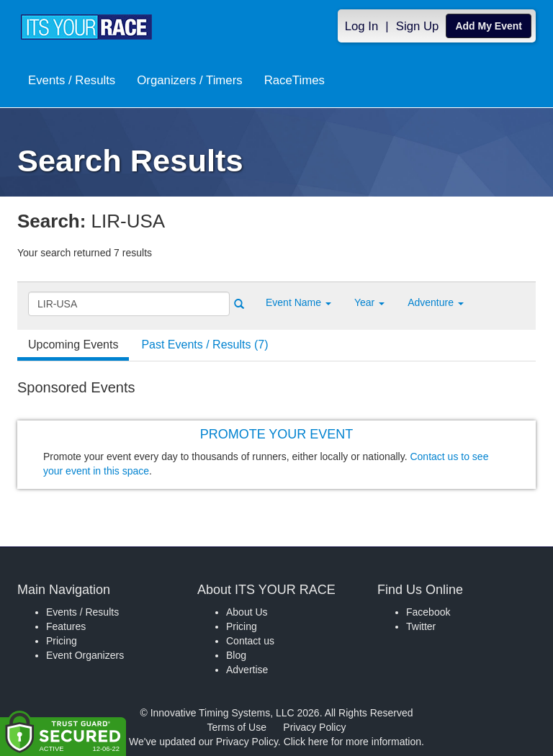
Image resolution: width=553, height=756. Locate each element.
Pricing (62, 641)
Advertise (247, 670)
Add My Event (489, 26)
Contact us (250, 641)
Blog (236, 655)
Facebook (428, 612)
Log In (362, 26)
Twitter (421, 626)
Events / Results (72, 80)
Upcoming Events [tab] (73, 345)
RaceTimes (295, 80)
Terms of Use (237, 727)
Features (66, 626)
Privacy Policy (314, 727)
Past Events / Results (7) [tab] (204, 345)
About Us (247, 612)
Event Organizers (85, 655)
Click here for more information (352, 742)
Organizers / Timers (189, 80)
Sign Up (418, 26)
